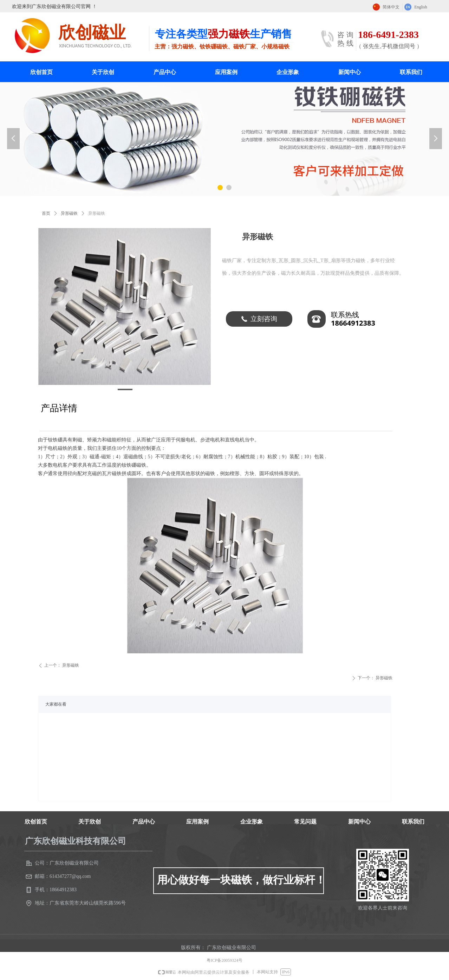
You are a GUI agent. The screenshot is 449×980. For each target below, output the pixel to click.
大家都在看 (56, 704)
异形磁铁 (69, 213)
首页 (46, 213)
